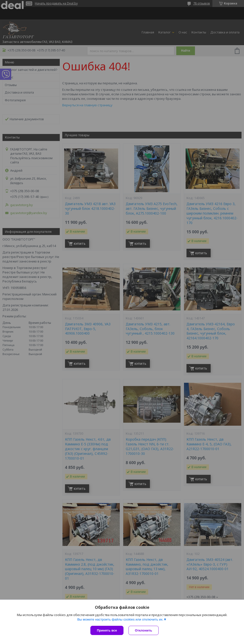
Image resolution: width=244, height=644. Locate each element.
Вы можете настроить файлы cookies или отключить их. (120, 619)
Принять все (107, 630)
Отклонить (144, 630)
